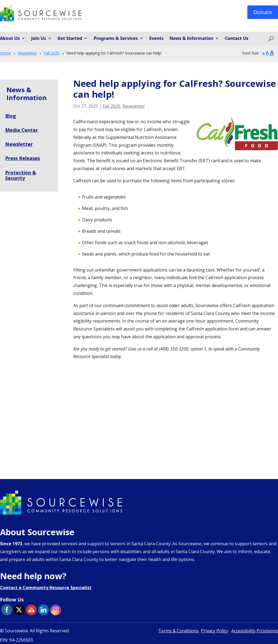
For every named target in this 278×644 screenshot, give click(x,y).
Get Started (70, 39)
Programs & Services (116, 39)
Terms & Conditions (179, 631)
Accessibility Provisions (255, 631)
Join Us (39, 39)
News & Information (192, 39)
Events (157, 39)
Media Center (22, 130)
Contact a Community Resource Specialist (46, 588)
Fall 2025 (111, 106)
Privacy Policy (214, 631)
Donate (263, 12)
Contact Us (237, 39)
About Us (10, 39)
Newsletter (134, 106)
